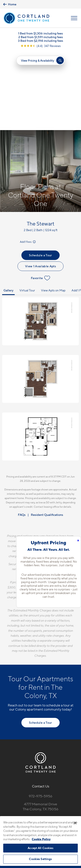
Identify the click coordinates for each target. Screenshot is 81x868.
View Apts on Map (53, 212)
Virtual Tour (27, 212)
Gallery (8, 212)
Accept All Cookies (40, 848)
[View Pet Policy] (40, 750)
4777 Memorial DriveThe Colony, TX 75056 (40, 728)
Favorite (40, 199)
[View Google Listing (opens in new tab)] (41, 46)
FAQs (22, 436)
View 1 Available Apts (40, 187)
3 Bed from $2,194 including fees (40, 41)
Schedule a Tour (40, 177)
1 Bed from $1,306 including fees (40, 33)
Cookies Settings (40, 859)
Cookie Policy (41, 839)
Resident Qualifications (47, 436)
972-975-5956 (40, 717)
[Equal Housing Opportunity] (31, 740)
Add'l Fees (28, 163)
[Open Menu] (74, 18)
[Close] (75, 823)
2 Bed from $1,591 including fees (41, 37)
